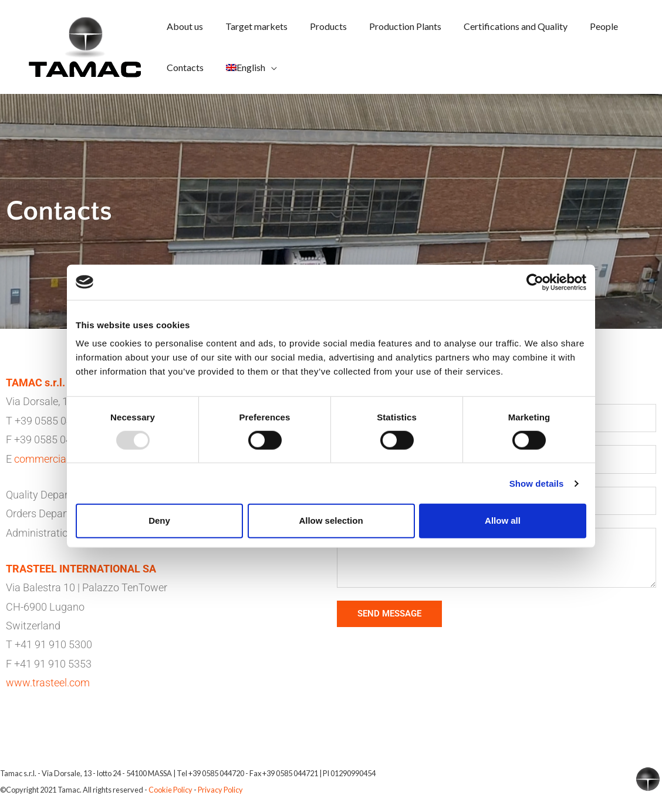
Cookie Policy (170, 790)
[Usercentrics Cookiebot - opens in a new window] (535, 282)
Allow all (503, 520)
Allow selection (331, 520)
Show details (537, 484)
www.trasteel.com (48, 683)
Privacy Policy (220, 790)
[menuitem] (246, 68)
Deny (159, 520)
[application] (266, 67)
